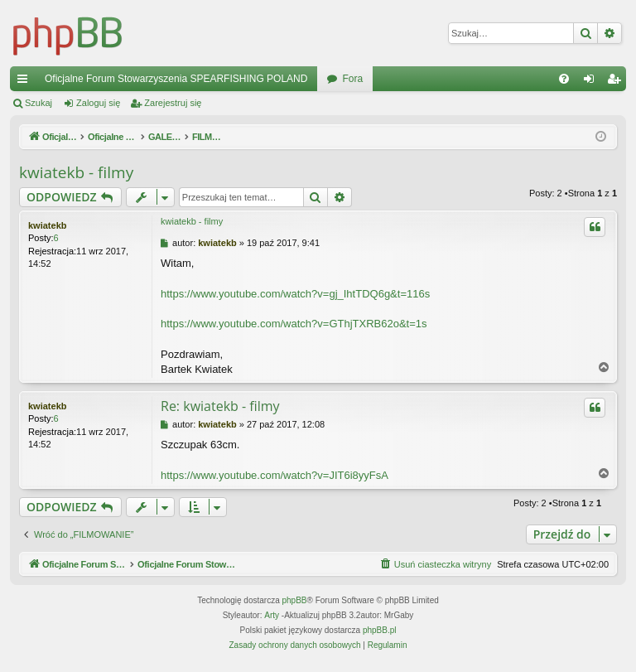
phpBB (295, 601)
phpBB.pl (380, 631)
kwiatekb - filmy (76, 172)
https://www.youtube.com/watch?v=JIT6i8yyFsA (275, 475)
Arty (272, 616)
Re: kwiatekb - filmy (220, 406)
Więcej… (26, 82)
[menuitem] (564, 79)
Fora (352, 79)
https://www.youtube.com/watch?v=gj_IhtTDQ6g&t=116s (295, 294)
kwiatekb (47, 225)
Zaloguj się (98, 103)
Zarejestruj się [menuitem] (617, 82)
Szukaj (39, 103)
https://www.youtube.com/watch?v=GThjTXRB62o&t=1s (294, 324)
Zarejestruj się (173, 103)
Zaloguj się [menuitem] (593, 82)
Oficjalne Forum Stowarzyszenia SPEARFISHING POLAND (176, 79)
